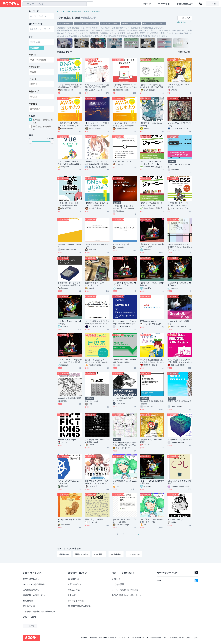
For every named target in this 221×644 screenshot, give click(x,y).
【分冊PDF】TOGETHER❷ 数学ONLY (152, 284)
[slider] (30, 142)
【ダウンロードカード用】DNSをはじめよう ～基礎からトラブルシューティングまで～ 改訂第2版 (70, 86)
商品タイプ (34, 91)
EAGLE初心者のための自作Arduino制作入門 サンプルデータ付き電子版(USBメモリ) (124, 444)
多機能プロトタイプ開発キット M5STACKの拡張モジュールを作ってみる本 (70, 284)
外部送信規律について (159, 638)
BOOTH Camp (30, 617)
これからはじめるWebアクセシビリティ (124, 399)
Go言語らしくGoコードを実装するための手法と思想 (97, 86)
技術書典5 (96, 11)
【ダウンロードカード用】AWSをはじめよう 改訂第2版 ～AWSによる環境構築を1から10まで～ (125, 124)
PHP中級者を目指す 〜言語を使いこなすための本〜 (97, 482)
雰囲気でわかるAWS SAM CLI (179, 402)
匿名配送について (31, 590)
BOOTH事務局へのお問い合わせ (127, 595)
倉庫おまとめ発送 (76, 601)
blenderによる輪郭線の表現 (69, 398)
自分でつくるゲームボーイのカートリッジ (96, 284)
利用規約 (93, 638)
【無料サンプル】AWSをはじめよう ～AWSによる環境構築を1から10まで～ (69, 124)
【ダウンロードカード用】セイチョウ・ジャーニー (151, 163)
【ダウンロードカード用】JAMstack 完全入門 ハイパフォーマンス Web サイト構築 (97, 124)
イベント (33, 79)
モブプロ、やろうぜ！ (177, 519)
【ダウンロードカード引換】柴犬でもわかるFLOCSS (179, 204)
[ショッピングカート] (200, 4)
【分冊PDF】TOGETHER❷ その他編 (69, 322)
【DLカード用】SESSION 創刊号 (179, 86)
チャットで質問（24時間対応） (126, 590)
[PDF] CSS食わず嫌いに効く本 (70, 521)
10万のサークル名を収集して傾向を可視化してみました (179, 246)
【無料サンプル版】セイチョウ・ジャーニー (151, 204)
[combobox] (54, 4)
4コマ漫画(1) (99, 554)
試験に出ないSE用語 (94, 519)
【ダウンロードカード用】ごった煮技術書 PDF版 (69, 204)
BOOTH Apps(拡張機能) (34, 584)
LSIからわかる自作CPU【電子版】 (179, 482)
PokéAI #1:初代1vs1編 (122, 161)
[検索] (84, 4)
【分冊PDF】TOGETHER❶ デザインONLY (152, 246)
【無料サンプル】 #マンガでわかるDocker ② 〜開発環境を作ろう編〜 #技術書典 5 (97, 163)
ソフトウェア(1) (134, 554)
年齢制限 (33, 104)
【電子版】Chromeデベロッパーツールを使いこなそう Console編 (124, 86)
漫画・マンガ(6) (81, 554)
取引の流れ (73, 595)
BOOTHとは (164, 4)
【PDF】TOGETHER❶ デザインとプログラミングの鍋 (70, 361)
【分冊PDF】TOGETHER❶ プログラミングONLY (124, 284)
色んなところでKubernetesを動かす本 (69, 482)
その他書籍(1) (116, 554)
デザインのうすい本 (121, 244)
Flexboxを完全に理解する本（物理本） (152, 402)
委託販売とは (29, 606)
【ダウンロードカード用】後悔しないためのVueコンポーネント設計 (70, 163)
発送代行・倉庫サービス (34, 595)
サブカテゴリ (35, 67)
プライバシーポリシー (140, 638)
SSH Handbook (92, 401)
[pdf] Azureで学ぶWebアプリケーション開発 (125, 521)
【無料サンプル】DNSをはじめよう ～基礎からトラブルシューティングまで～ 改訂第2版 (97, 204)
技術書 (86, 11)
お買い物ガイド (75, 584)
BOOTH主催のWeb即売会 (79, 606)
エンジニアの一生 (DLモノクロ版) (180, 124)
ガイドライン (124, 638)
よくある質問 (118, 584)
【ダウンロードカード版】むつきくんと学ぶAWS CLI (151, 86)
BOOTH (61, 11)
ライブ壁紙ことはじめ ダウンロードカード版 (152, 521)
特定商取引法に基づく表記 (180, 638)
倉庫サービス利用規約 (108, 638)
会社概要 (84, 638)
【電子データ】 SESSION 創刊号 (151, 441)
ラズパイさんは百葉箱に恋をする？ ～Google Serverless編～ (152, 361)
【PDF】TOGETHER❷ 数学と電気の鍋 (152, 482)
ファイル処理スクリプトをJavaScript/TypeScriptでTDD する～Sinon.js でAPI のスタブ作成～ (97, 322)
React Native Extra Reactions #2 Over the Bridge (124, 361)
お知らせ (116, 579)
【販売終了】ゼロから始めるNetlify (151, 124)
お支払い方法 (74, 590)
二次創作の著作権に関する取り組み (39, 611)
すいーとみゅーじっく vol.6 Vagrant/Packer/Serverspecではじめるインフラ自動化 (124, 322)
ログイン (147, 4)
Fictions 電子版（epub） (68, 440)
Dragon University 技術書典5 (180, 440)
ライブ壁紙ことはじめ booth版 (125, 482)
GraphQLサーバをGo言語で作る (179, 322)
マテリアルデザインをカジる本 (96, 246)
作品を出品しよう (185, 4)
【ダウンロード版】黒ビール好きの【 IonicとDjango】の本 (124, 207)
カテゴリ (33, 55)
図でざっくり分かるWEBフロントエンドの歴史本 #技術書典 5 (97, 361)
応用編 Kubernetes (148, 321)
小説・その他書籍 (74, 11)
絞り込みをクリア (184, 22)
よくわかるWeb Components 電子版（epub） (97, 441)
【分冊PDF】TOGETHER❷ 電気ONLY (179, 284)
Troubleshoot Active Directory (70, 246)
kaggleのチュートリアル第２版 (180, 166)
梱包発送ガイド (30, 601)
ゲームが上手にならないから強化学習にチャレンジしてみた (179, 361)
